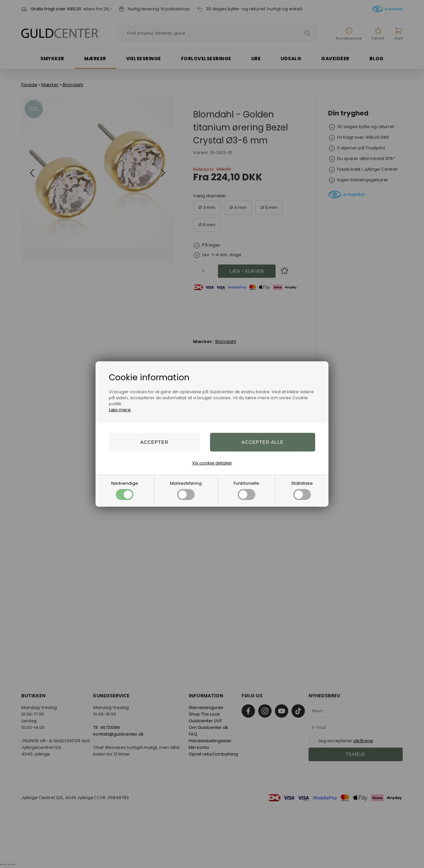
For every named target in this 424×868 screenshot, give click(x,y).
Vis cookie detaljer (212, 463)
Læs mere (120, 410)
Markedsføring (186, 490)
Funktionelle (246, 490)
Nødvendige (125, 490)
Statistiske (302, 490)
